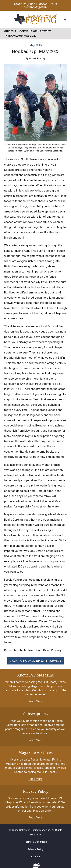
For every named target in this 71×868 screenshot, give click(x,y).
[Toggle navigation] (6, 19)
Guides (9, 31)
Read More (36, 701)
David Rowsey (37, 58)
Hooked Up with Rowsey (34, 31)
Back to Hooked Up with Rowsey (35, 661)
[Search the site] (65, 19)
